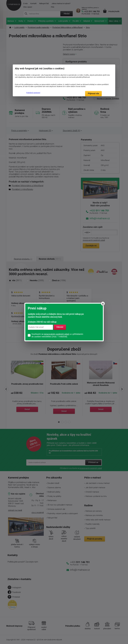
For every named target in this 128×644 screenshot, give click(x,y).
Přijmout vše (93, 94)
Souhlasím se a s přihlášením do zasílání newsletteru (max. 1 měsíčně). (57, 335)
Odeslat (60, 327)
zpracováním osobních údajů (57, 334)
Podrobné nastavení (33, 93)
